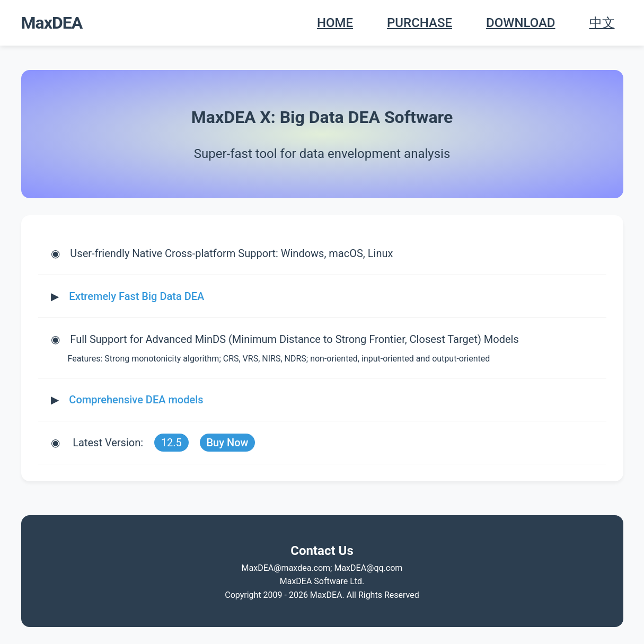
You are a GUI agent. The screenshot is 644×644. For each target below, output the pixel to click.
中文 (602, 23)
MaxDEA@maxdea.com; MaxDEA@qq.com (322, 568)
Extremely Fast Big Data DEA (136, 296)
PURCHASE (420, 23)
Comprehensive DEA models (136, 400)
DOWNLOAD (521, 23)
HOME (335, 23)
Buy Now (227, 443)
